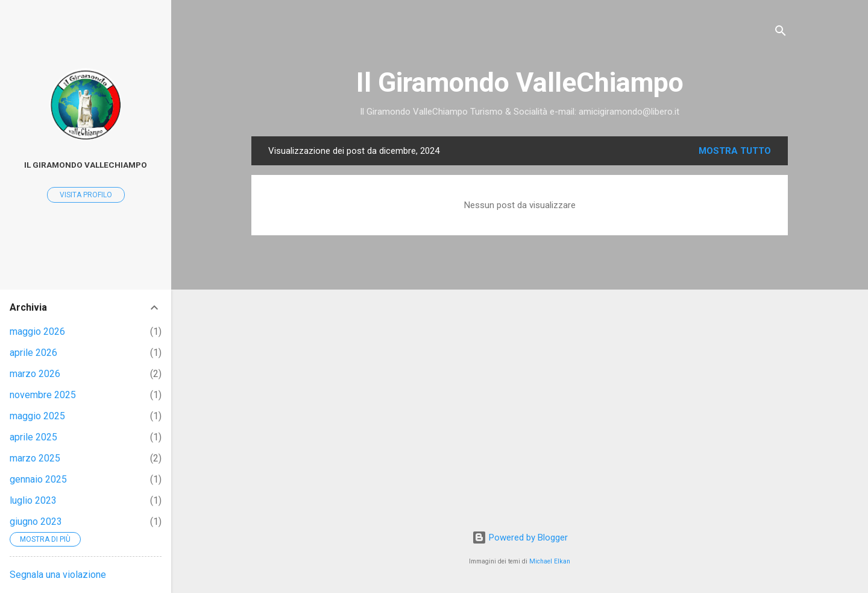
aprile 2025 (33, 437)
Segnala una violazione (58, 575)
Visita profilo (86, 195)
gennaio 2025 (38, 479)
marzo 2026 (35, 374)
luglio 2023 (33, 500)
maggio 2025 (37, 416)
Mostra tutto (735, 151)
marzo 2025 (35, 458)
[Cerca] (781, 33)
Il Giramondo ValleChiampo (520, 82)
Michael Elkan (550, 561)
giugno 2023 (36, 522)
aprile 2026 (33, 353)
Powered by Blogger (520, 538)
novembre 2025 (43, 395)
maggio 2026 (37, 331)
